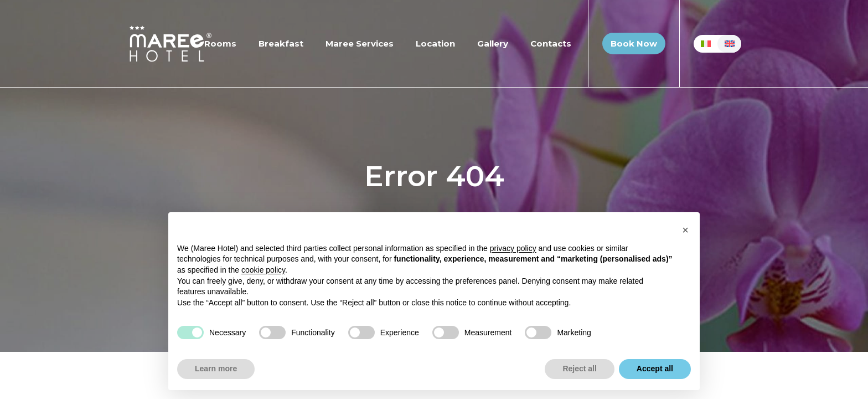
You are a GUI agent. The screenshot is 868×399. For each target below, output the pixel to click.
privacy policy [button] (513, 248)
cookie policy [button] (263, 270)
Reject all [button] (579, 369)
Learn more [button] (216, 369)
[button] (685, 230)
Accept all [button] (655, 369)
